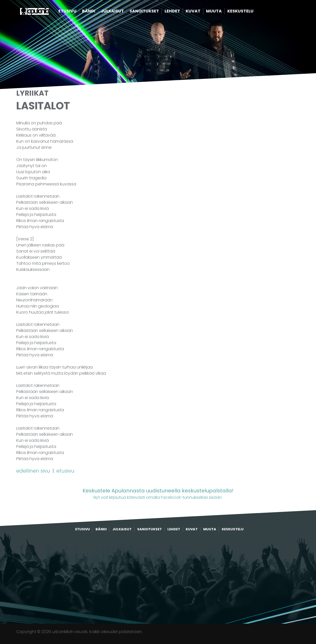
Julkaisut (120, 12)
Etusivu (75, 12)
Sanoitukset (152, 12)
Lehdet (180, 12)
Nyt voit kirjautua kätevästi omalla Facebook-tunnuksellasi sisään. (158, 494)
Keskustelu (248, 12)
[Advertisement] (158, 578)
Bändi (97, 12)
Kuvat (201, 12)
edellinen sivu (34, 471)
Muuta (222, 12)
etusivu (65, 471)
